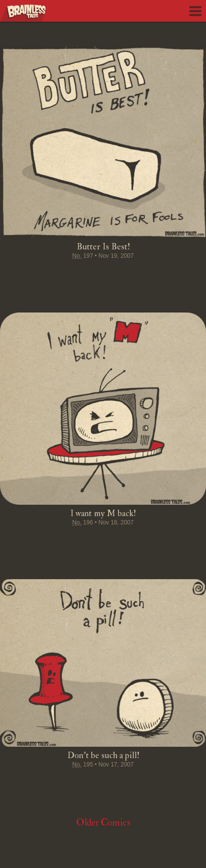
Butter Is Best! (103, 247)
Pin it (84, 275)
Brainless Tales (23, 13)
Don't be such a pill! (103, 755)
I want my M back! (103, 513)
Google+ (122, 275)
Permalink (141, 275)
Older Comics (103, 822)
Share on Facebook (47, 275)
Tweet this (66, 275)
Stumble (103, 275)
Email (160, 275)
